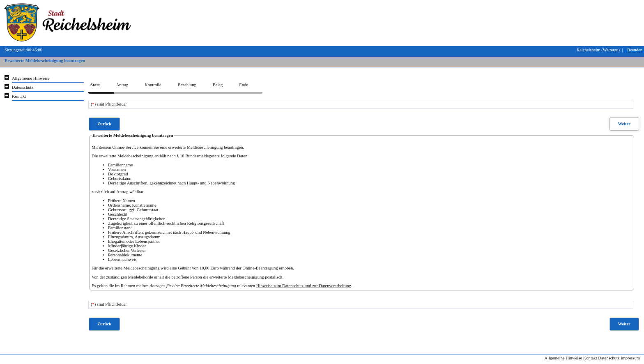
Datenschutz (609, 358)
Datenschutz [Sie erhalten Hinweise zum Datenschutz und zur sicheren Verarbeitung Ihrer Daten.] (23, 87)
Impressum (630, 358)
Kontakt (590, 358)
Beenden (635, 50)
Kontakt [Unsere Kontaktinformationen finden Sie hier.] (19, 96)
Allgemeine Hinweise (563, 358)
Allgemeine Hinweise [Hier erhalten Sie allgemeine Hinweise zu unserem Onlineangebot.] (31, 78)
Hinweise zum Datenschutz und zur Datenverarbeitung (304, 286)
